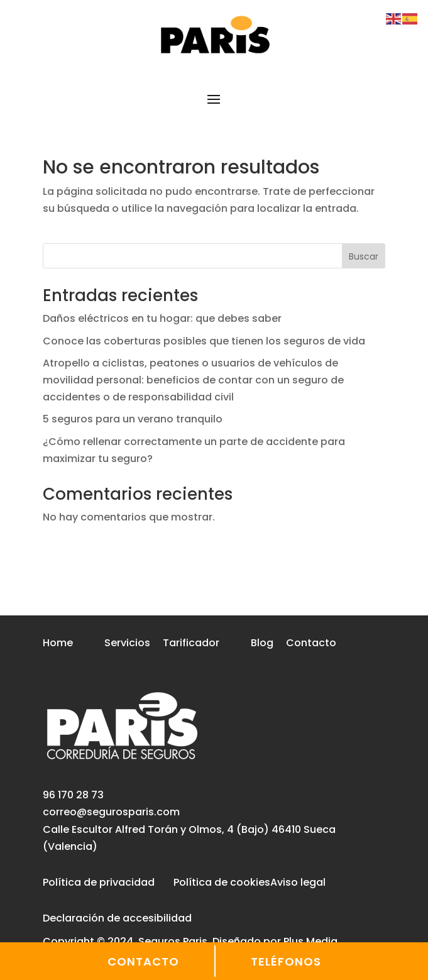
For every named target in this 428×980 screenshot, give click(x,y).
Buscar (364, 256)
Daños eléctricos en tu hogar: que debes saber (162, 318)
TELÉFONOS (286, 961)
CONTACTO (143, 961)
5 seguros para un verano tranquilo (133, 419)
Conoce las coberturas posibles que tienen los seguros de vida (204, 341)
